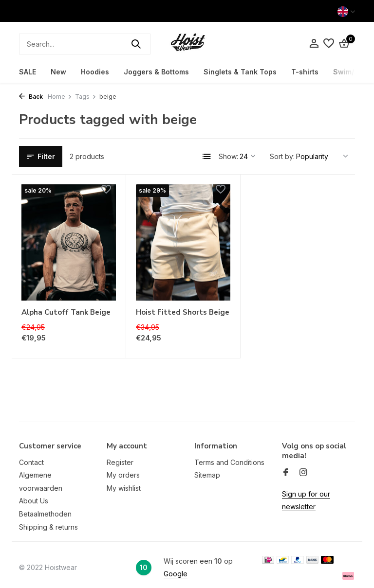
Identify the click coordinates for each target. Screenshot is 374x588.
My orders (123, 475)
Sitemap (207, 475)
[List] (207, 157)
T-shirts (305, 72)
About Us (34, 501)
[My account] (314, 44)
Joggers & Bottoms (156, 72)
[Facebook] (286, 473)
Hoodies (95, 72)
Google (176, 574)
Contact (31, 462)
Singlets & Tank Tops (240, 72)
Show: (228, 156)
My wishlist (124, 488)
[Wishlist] (329, 44)
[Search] (85, 44)
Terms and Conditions (229, 462)
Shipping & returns (48, 527)
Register (120, 462)
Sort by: (282, 156)
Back (31, 97)
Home (60, 97)
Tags (86, 97)
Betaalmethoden (45, 514)
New (58, 72)
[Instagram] (303, 473)
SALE (28, 72)
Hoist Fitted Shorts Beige (183, 312)
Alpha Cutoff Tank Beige (66, 312)
